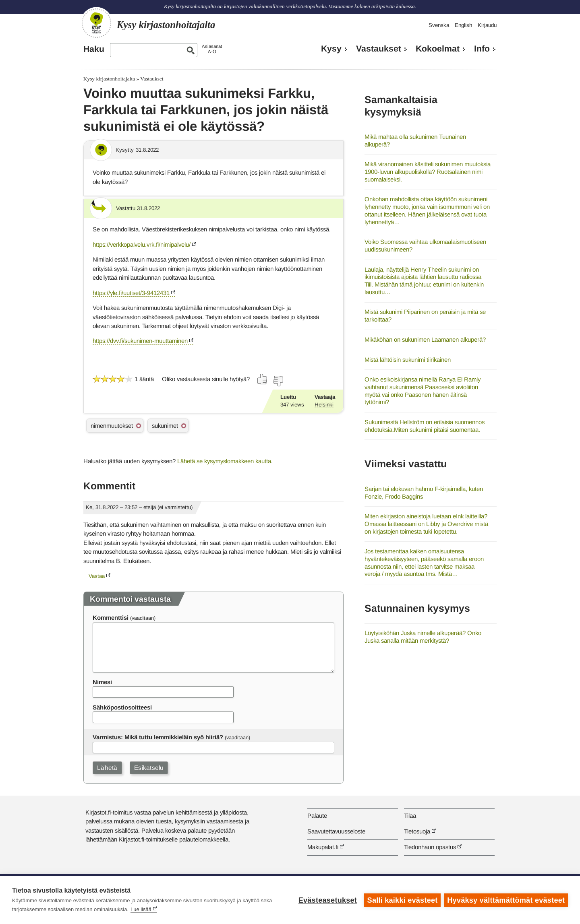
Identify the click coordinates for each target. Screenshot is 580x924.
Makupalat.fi (323, 847)
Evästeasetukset (327, 900)
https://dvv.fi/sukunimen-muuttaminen (140, 341)
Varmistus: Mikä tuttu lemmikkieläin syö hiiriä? (158, 737)
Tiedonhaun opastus (430, 847)
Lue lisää (141, 909)
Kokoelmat (438, 49)
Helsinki (324, 405)
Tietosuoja (417, 831)
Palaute (317, 816)
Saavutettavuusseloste (336, 831)
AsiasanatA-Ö (212, 49)
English (463, 25)
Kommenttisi (111, 618)
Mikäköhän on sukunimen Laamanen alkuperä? (425, 339)
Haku (94, 49)
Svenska (439, 25)
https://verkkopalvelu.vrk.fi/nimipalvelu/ (142, 244)
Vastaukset (379, 49)
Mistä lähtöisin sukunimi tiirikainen (408, 360)
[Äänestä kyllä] (263, 379)
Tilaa (410, 816)
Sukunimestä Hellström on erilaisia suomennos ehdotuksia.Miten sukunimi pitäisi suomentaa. (425, 426)
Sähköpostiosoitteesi (122, 707)
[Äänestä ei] (278, 381)
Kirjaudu (487, 25)
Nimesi (102, 682)
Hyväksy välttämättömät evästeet (506, 900)
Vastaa (97, 576)
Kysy (331, 49)
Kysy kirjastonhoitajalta (109, 79)
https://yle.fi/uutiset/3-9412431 (131, 293)
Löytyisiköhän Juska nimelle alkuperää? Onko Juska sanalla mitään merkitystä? (423, 637)
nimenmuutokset (112, 426)
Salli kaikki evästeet (402, 900)
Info (482, 49)
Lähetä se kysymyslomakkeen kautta (224, 461)
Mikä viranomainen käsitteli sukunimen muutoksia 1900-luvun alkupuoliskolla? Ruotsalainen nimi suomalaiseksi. (428, 171)
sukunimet (165, 426)
